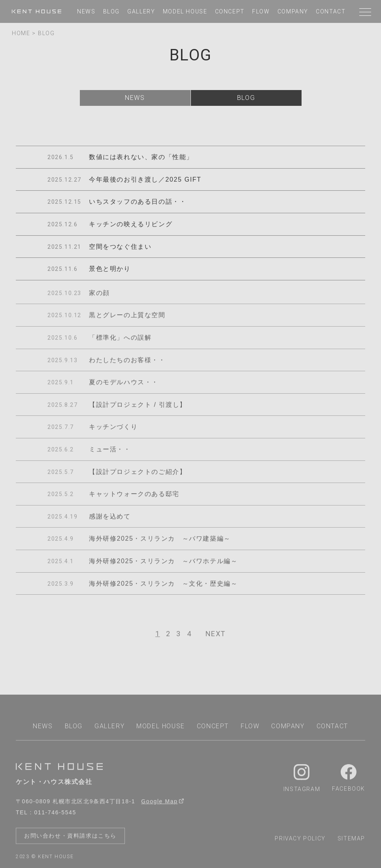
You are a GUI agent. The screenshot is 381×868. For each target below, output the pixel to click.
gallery (141, 11)
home (21, 33)
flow (261, 11)
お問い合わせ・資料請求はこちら (70, 838)
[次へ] (216, 634)
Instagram (302, 780)
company (293, 11)
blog (111, 11)
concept (230, 11)
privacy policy (300, 840)
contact (331, 11)
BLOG (46, 33)
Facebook (349, 780)
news (86, 11)
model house (185, 11)
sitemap (351, 840)
